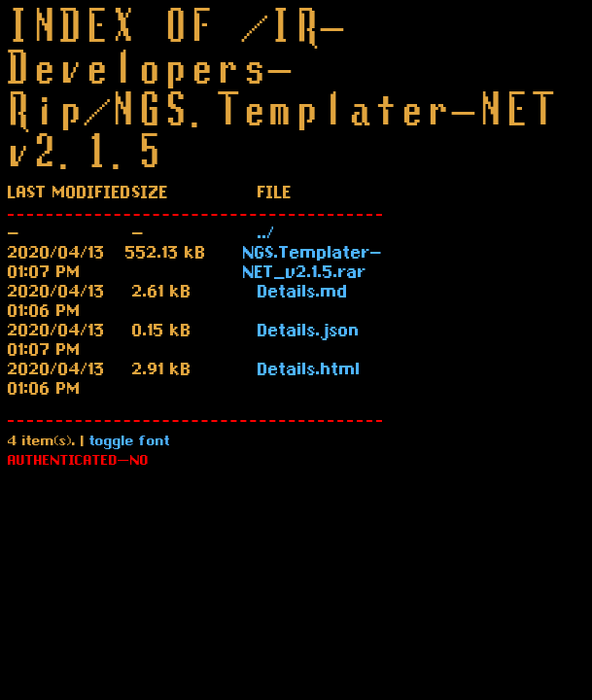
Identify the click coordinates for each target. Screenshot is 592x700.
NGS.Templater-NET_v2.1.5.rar (313, 264)
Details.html (309, 371)
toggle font (130, 443)
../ (266, 235)
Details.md (303, 294)
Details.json (309, 332)
